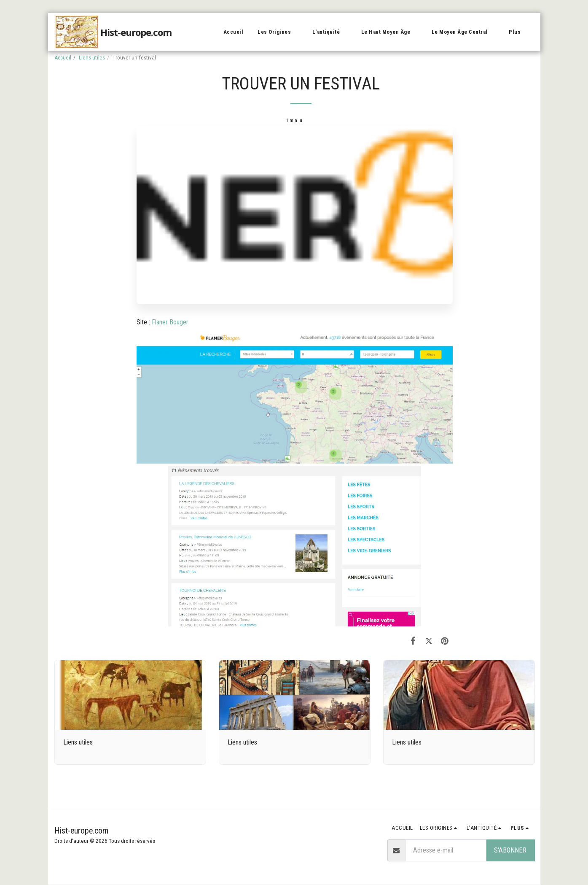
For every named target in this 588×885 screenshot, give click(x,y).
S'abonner (510, 850)
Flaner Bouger (170, 322)
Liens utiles (92, 58)
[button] (278, 32)
